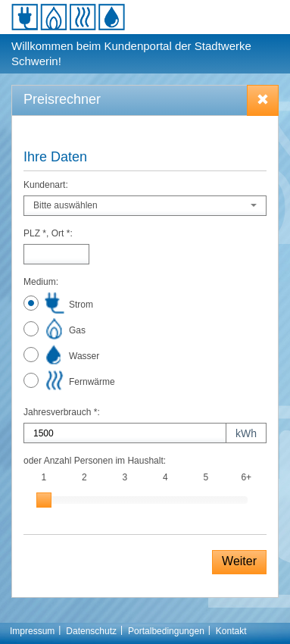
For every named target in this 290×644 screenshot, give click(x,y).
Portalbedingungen (166, 631)
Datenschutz (91, 631)
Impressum (32, 631)
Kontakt (231, 631)
